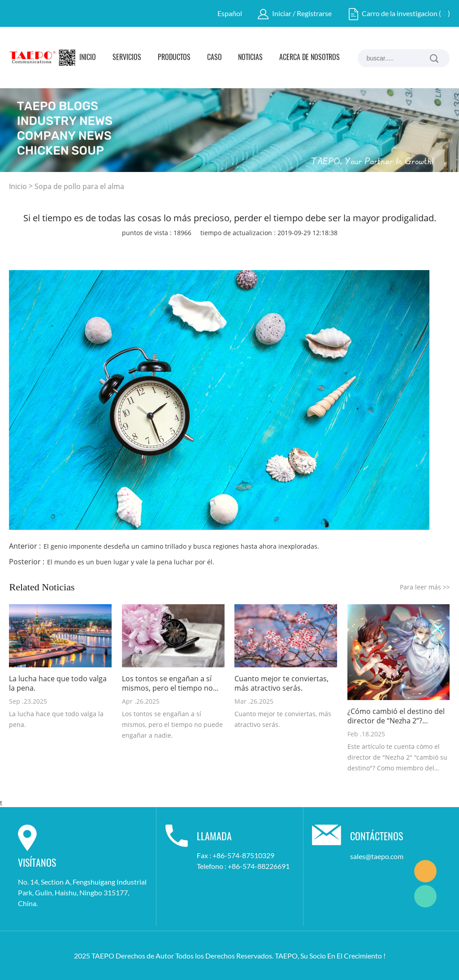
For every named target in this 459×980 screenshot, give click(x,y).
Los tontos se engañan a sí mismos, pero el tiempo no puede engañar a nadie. (167, 683)
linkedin (177, 248)
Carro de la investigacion (400, 13)
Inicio (88, 58)
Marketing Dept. (425, 871)
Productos (174, 58)
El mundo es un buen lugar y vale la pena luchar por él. (131, 562)
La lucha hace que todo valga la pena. (58, 683)
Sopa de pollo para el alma (79, 186)
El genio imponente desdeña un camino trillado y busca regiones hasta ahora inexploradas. (181, 546)
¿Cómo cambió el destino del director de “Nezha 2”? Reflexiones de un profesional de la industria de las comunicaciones (397, 716)
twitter (201, 248)
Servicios (127, 58)
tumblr (298, 248)
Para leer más (425, 587)
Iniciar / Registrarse (302, 13)
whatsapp (273, 248)
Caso (214, 58)
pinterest (225, 248)
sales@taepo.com (377, 856)
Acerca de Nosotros (310, 58)
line (249, 248)
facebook (152, 248)
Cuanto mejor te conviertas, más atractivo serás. (281, 683)
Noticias (250, 58)
